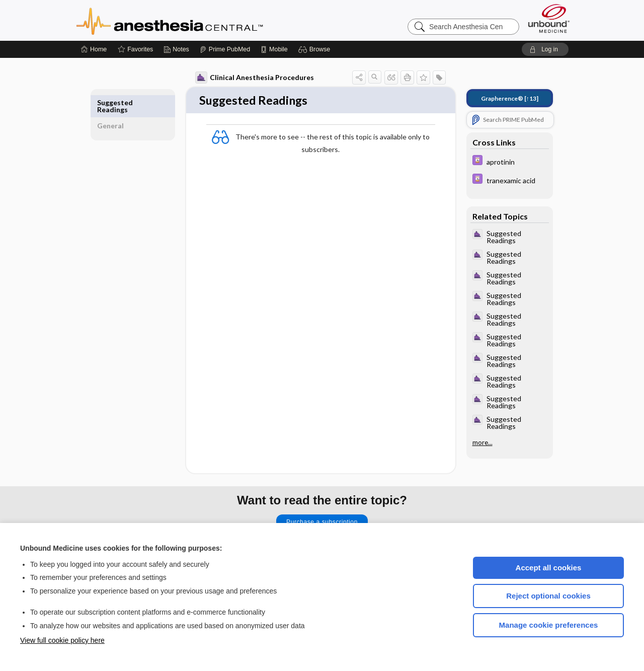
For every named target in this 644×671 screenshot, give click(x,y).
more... (478, 442)
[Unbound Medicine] (549, 18)
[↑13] (505, 98)
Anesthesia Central (201, 20)
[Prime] (225, 49)
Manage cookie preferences (549, 625)
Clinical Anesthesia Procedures (250, 78)
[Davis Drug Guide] (505, 161)
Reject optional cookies (548, 596)
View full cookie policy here (62, 640)
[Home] (94, 49)
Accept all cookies (549, 568)
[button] (316, 49)
